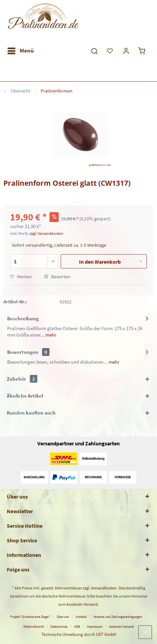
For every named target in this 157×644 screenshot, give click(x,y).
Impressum (95, 627)
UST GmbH (106, 634)
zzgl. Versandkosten (46, 233)
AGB (77, 627)
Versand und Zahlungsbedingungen (118, 617)
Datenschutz (59, 627)
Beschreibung (23, 318)
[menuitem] (20, 51)
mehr (50, 335)
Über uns (63, 617)
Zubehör (22, 379)
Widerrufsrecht (34, 627)
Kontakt (81, 617)
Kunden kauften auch (31, 413)
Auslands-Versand (82, 604)
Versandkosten (104, 588)
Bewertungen (23, 352)
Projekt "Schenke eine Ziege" (30, 617)
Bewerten (57, 277)
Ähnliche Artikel (25, 396)
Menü (21, 50)
